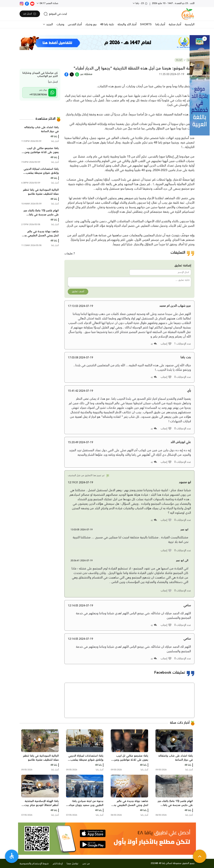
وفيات (60, 24)
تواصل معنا (73, 864)
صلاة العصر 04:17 (49, 3)
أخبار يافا (160, 24)
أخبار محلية (175, 24)
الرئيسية (190, 24)
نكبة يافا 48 (107, 24)
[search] (55, 14)
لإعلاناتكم (58, 864)
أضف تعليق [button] (78, 292)
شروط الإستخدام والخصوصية (34, 864)
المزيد (49, 24)
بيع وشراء (91, 24)
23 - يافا (141, 3)
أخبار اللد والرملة (127, 24)
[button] (205, 39)
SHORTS (146, 24)
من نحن (86, 864)
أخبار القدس (75, 24)
